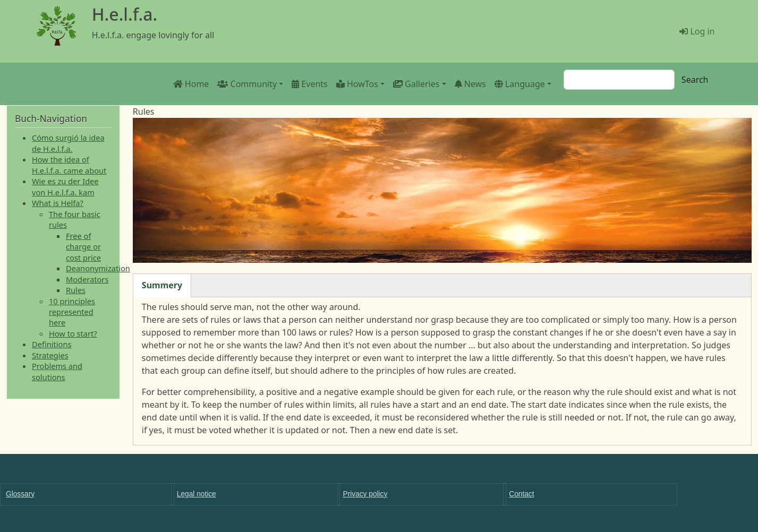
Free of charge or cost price (83, 247)
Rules (76, 290)
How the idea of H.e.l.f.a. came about (69, 165)
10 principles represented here (72, 312)
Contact (521, 494)
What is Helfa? (58, 203)
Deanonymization (98, 268)
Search (695, 80)
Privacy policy (365, 494)
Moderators (87, 279)
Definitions (52, 344)
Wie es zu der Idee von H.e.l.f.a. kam (65, 186)
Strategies (50, 355)
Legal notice (197, 494)
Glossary (20, 494)
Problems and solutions (57, 371)
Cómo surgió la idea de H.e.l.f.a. (68, 143)
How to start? (73, 333)
